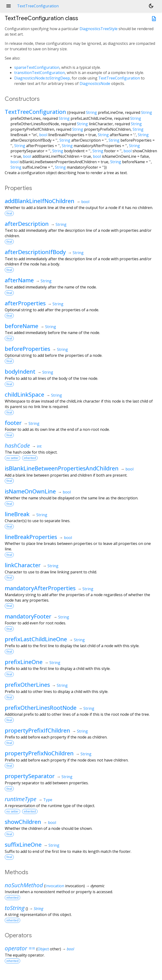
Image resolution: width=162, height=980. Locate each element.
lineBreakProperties (31, 537)
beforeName (21, 326)
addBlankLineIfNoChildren (40, 201)
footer (13, 423)
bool (43, 135)
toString (15, 908)
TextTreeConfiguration (119, 78)
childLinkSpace (24, 394)
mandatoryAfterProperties (40, 588)
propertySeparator (30, 776)
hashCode (17, 445)
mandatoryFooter (28, 616)
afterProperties (25, 303)
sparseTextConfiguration (37, 67)
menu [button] (9, 6)
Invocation (55, 886)
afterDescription (27, 224)
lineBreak (17, 514)
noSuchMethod (24, 885)
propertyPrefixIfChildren (37, 730)
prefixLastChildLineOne (36, 639)
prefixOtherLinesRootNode (41, 708)
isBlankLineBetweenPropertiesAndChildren (62, 468)
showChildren (23, 822)
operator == (20, 948)
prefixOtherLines (27, 685)
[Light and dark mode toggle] (151, 6)
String (91, 112)
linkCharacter (23, 565)
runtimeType (21, 799)
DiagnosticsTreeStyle (99, 29)
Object (43, 949)
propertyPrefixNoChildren (39, 753)
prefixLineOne (24, 662)
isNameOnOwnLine (30, 491)
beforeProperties (27, 349)
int (39, 446)
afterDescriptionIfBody (35, 252)
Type (48, 800)
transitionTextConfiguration (40, 73)
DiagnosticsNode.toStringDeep (42, 78)
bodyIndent (20, 371)
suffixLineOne (23, 844)
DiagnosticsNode (95, 84)
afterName (19, 280)
